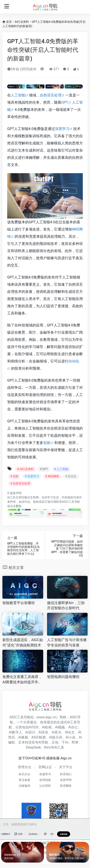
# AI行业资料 (25, 469)
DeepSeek (33, 747)
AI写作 (34, 727)
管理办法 (24, 767)
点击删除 (16, 506)
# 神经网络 (52, 476)
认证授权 (45, 786)
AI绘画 (47, 727)
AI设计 (30, 732)
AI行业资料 (22, 22)
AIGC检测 (39, 737)
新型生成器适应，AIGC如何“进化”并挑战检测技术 (23, 642)
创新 (47, 443)
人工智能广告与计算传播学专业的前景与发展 (67, 642)
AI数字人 (15, 732)
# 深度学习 (32, 476)
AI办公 (73, 727)
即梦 (75, 742)
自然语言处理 (51, 95)
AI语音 (44, 732)
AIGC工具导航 (71, 502)
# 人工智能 (61, 469)
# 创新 (14, 476)
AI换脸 (23, 737)
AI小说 (70, 737)
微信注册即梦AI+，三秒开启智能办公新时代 (66, 605)
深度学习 (62, 129)
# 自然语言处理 (20, 484)
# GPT (44, 469)
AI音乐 (57, 732)
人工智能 (18, 95)
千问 (65, 742)
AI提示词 (56, 737)
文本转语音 (27, 742)
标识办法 (24, 774)
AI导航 (43, 742)
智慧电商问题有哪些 (63, 677)
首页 (9, 22)
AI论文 (70, 732)
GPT (65, 102)
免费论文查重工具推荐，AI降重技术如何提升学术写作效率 (22, 680)
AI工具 (11, 497)
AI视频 (60, 727)
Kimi (48, 747)
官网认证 (45, 767)
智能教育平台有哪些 (19, 603)
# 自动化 (71, 476)
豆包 (55, 742)
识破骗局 (24, 786)
